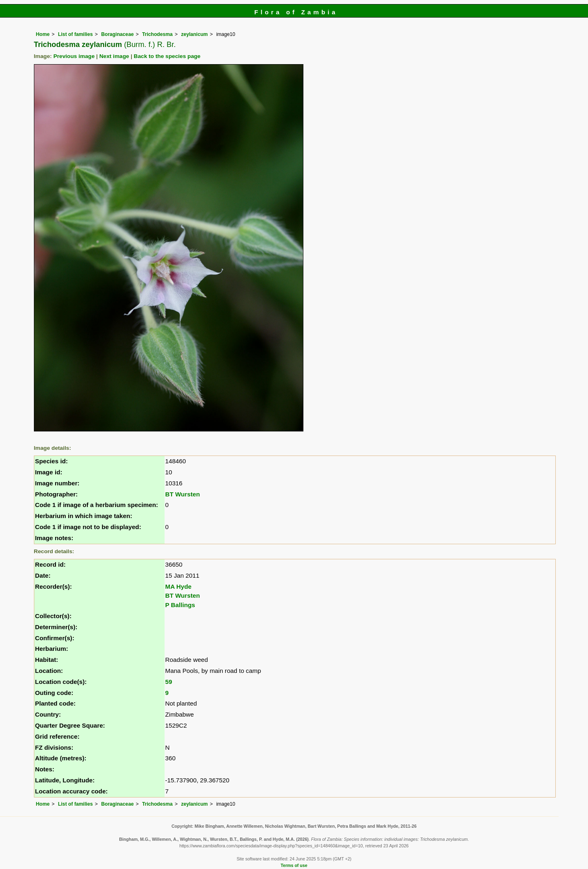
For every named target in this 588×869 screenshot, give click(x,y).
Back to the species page (167, 56)
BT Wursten (183, 494)
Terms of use (294, 865)
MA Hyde (178, 586)
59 (169, 682)
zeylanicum (194, 34)
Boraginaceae (118, 34)
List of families (75, 34)
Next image (114, 56)
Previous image (74, 56)
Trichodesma (157, 34)
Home (43, 34)
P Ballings (180, 605)
